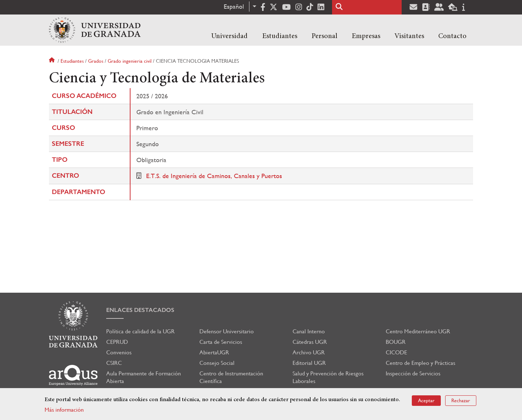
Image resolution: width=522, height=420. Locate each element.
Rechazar (461, 400)
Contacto (452, 36)
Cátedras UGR (310, 342)
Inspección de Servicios (413, 373)
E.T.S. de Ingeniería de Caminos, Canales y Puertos (214, 176)
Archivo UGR (309, 352)
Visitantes (409, 36)
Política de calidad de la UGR (140, 331)
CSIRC (114, 363)
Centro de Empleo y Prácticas (420, 363)
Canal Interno (309, 331)
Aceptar (426, 400)
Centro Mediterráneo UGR (418, 331)
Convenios (119, 352)
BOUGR (396, 342)
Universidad (229, 36)
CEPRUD (117, 342)
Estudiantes (280, 36)
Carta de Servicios (221, 342)
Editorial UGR (309, 363)
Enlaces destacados (140, 310)
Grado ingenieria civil (130, 61)
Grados (96, 61)
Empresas (366, 36)
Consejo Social (217, 363)
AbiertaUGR (214, 352)
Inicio (53, 61)
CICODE (396, 352)
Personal (324, 36)
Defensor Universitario (227, 331)
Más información (64, 410)
